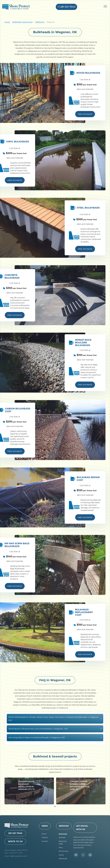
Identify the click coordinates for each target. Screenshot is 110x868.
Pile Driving (63, 851)
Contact (45, 841)
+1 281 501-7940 (66, 7)
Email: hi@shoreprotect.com (16, 856)
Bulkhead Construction (23, 22)
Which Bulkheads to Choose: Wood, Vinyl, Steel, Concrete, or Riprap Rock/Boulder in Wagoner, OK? (55, 729)
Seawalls (62, 837)
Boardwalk (63, 859)
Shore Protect (16, 7)
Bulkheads (63, 834)
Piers (61, 848)
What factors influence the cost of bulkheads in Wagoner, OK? (55, 739)
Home (7, 22)
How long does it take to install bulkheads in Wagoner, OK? (55, 748)
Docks (61, 855)
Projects (45, 837)
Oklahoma (40, 22)
